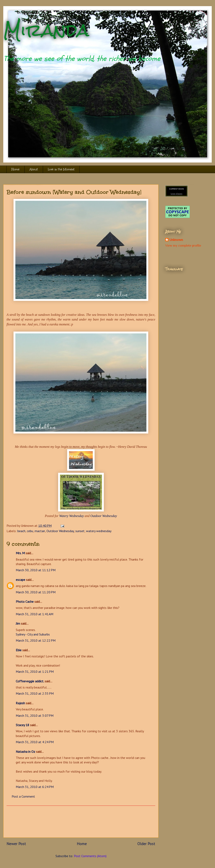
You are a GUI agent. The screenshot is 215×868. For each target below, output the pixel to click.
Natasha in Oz (25, 752)
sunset (80, 531)
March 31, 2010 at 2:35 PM (35, 693)
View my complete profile (183, 246)
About (34, 169)
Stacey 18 (23, 725)
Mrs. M (20, 553)
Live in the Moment (61, 169)
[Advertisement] (81, 822)
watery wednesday (99, 531)
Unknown (176, 240)
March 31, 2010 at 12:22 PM (36, 640)
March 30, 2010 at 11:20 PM (36, 592)
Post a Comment (23, 796)
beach (21, 531)
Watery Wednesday (71, 516)
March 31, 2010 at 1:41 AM (35, 614)
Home (15, 169)
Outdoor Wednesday (104, 516)
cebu (30, 531)
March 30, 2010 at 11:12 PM (36, 570)
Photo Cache (25, 602)
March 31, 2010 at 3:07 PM (35, 716)
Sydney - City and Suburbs (33, 634)
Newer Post (16, 844)
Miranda (46, 30)
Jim (18, 623)
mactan (40, 531)
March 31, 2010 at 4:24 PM (35, 742)
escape (20, 580)
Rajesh (20, 703)
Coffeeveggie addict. (30, 681)
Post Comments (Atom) (90, 856)
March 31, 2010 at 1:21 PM (35, 672)
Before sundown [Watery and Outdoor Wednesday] (74, 192)
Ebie (19, 650)
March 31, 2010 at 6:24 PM (35, 787)
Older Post (146, 844)
